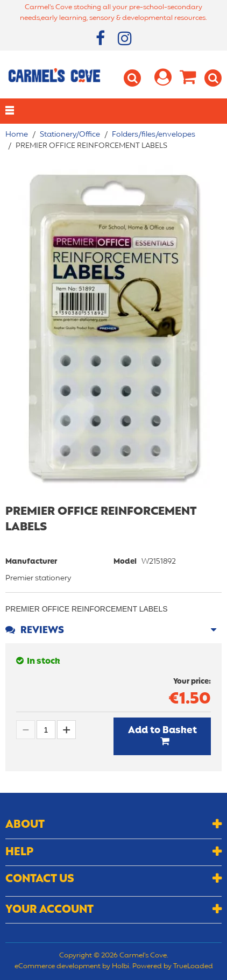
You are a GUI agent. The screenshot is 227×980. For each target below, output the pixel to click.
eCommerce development (58, 967)
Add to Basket (162, 730)
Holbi (120, 967)
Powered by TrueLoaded (173, 967)
